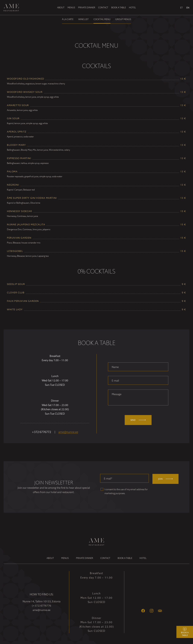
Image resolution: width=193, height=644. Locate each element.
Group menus (123, 19)
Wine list (83, 19)
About (61, 7)
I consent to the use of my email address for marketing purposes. (126, 491)
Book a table (119, 7)
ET (181, 8)
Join (165, 479)
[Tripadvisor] (160, 611)
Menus (71, 7)
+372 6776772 (41, 432)
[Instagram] (152, 611)
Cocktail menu (102, 19)
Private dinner (87, 7)
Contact (103, 7)
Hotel (132, 7)
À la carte (68, 19)
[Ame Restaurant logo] (13, 8)
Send (138, 420)
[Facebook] (143, 611)
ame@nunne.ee (68, 432)
